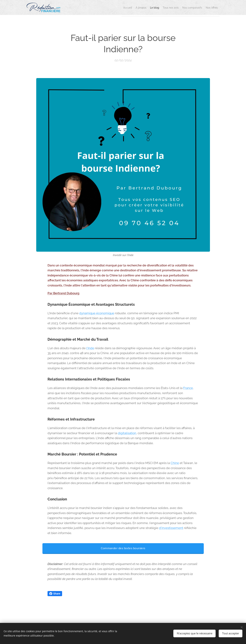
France (188, 388)
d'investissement (171, 528)
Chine (175, 463)
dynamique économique (97, 313)
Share (55, 594)
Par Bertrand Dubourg (63, 293)
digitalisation (127, 433)
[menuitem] (104, 7)
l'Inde (90, 348)
